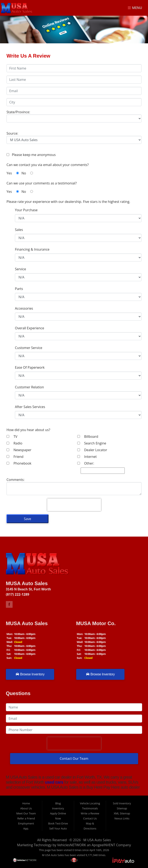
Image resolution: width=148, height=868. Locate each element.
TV (12, 437)
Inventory (58, 808)
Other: (86, 463)
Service (20, 269)
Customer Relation (29, 387)
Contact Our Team (74, 759)
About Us (26, 808)
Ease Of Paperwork (30, 367)
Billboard (88, 437)
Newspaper (19, 450)
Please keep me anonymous (33, 155)
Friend (15, 457)
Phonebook (19, 463)
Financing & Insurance (32, 249)
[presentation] (74, 505)
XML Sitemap (122, 813)
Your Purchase (26, 210)
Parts (19, 289)
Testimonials (90, 808)
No (27, 173)
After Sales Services (30, 407)
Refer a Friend (26, 818)
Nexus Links (122, 818)
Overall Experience (29, 328)
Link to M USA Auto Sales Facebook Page (9, 604)
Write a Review (90, 813)
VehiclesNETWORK (71, 845)
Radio (14, 443)
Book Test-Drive (58, 823)
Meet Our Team (26, 813)
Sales (19, 230)
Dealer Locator (92, 450)
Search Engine (92, 443)
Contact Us (90, 818)
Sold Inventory (122, 803)
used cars (54, 782)
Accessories (24, 308)
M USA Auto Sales (97, 840)
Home (26, 803)
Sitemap (122, 808)
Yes (13, 173)
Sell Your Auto (58, 828)
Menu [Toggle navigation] (135, 8)
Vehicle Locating (90, 803)
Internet (87, 457)
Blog (58, 803)
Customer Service (29, 348)
